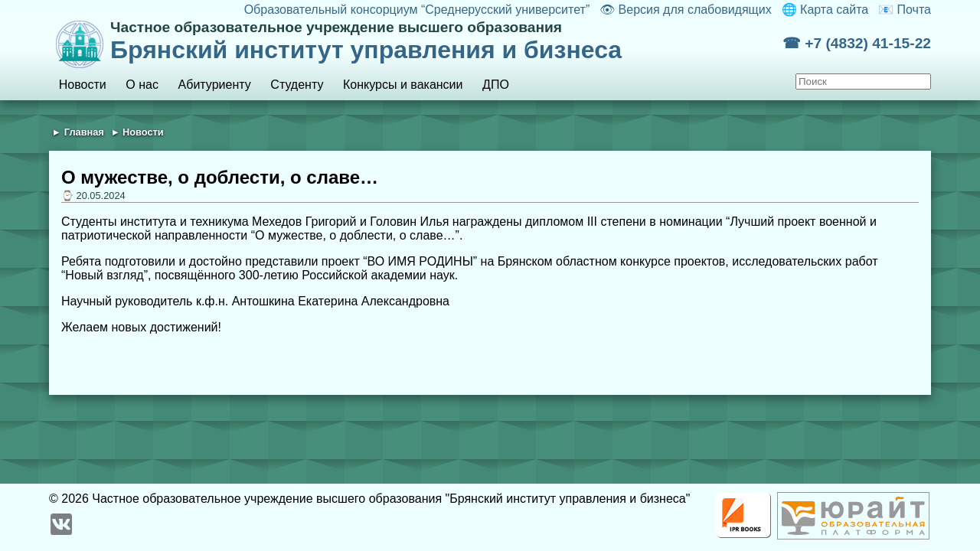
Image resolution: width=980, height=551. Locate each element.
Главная (84, 132)
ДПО (496, 85)
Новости (83, 85)
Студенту (297, 85)
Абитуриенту (215, 85)
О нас (142, 85)
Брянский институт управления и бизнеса (446, 41)
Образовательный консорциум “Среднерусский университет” (417, 10)
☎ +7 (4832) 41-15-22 (857, 43)
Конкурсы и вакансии (403, 85)
